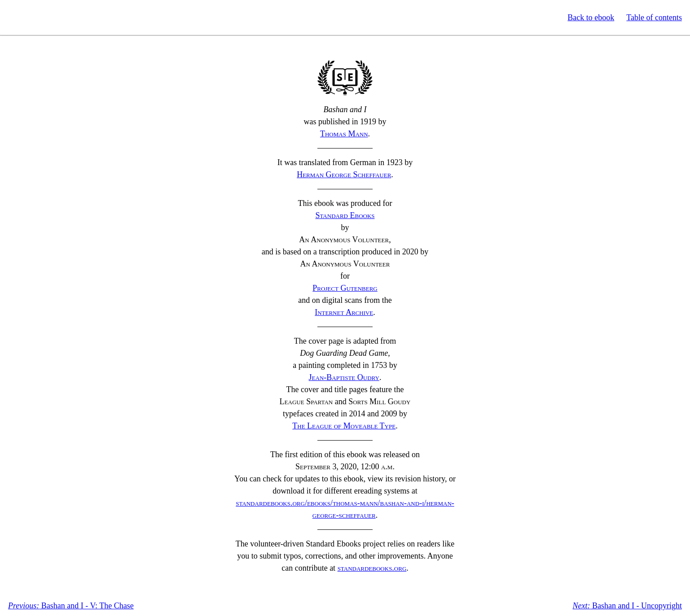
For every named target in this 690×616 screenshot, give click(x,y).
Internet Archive (344, 312)
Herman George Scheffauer (344, 175)
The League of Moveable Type (344, 426)
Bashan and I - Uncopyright (627, 606)
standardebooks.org (372, 568)
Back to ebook (591, 17)
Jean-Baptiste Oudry (344, 377)
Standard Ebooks (48, 17)
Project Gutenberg (345, 288)
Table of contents (654, 17)
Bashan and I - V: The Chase (71, 606)
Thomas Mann (344, 134)
